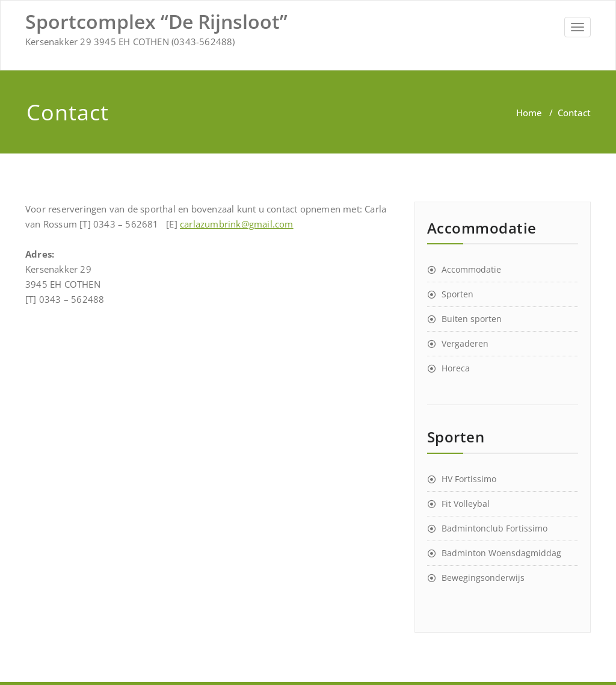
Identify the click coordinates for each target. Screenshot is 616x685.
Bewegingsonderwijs (483, 578)
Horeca (456, 368)
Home (529, 113)
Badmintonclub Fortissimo (494, 528)
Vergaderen (465, 343)
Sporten (457, 294)
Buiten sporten (472, 319)
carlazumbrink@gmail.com (237, 224)
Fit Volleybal (466, 504)
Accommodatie (471, 269)
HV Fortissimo (469, 479)
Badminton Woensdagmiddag (501, 553)
